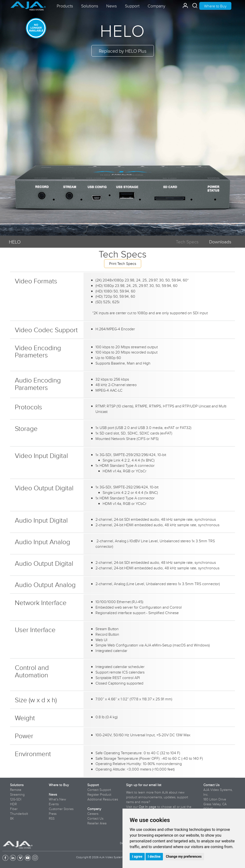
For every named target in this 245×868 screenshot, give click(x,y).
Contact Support (99, 790)
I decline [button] (154, 857)
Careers (93, 814)
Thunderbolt (19, 814)
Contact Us (95, 818)
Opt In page (148, 807)
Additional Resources (103, 799)
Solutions (17, 785)
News (53, 794)
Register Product (99, 794)
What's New (57, 799)
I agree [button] (137, 857)
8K (12, 818)
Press (53, 814)
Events (54, 804)
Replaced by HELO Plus (123, 51)
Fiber (14, 809)
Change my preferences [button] (184, 857)
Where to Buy (215, 6)
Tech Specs (187, 242)
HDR (13, 804)
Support (93, 785)
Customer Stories (61, 809)
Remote (16, 790)
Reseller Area (97, 823)
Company (94, 809)
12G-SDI (16, 799)
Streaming (17, 794)
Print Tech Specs (123, 263)
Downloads (220, 242)
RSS (52, 818)
